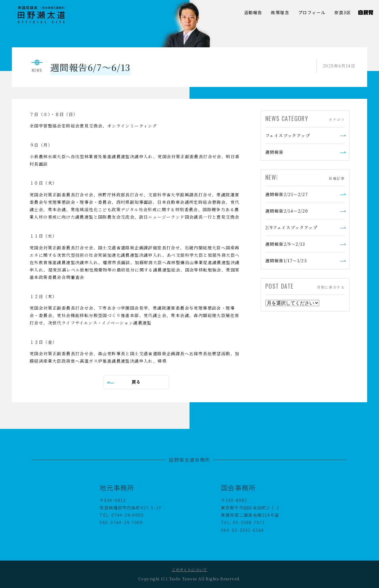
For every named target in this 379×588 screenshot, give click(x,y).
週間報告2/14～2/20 (287, 211)
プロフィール (312, 12)
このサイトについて (189, 570)
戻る (136, 382)
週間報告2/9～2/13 (285, 244)
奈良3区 (343, 12)
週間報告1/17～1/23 (286, 261)
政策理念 (280, 12)
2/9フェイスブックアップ (291, 227)
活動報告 (253, 12)
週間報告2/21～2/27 (287, 194)
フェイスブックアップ (288, 135)
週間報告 (274, 152)
